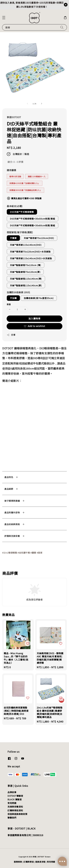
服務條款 (18, 862)
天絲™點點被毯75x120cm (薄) (26, 265)
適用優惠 (11, 170)
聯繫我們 (12, 818)
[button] (4, 18)
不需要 (13, 238)
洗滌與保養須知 (15, 807)
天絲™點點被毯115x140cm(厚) (26, 285)
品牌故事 (12, 792)
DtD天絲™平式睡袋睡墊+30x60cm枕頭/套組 (33, 225)
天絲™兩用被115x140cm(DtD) (26, 245)
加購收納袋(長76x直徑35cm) (39, 298)
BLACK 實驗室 (15, 799)
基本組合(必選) (15, 206)
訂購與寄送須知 (15, 810)
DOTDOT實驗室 (15, 796)
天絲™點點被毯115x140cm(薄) (26, 279)
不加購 (13, 298)
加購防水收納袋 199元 (18, 292)
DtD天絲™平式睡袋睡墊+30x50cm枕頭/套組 (33, 219)
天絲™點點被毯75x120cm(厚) (25, 272)
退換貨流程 (40, 862)
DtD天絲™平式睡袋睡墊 (22, 212)
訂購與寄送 (29, 862)
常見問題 (12, 803)
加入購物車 (34, 318)
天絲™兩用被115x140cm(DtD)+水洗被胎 (31, 258)
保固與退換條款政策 (17, 814)
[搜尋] (62, 27)
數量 (9, 304)
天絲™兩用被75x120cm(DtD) (39, 238)
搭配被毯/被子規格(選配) (20, 232)
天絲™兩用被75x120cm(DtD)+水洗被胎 (30, 252)
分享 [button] (11, 335)
